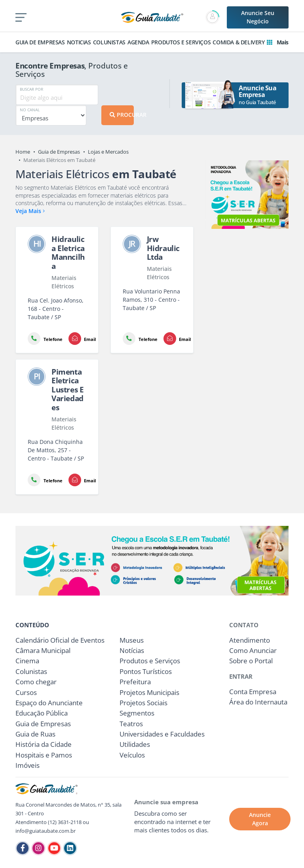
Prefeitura (135, 682)
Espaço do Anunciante (49, 703)
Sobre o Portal (251, 661)
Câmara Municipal (43, 650)
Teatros (131, 724)
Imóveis (28, 765)
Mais (278, 42)
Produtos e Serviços (150, 661)
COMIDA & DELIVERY (238, 42)
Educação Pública (42, 713)
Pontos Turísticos (146, 671)
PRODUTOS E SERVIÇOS (181, 42)
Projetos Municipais (149, 692)
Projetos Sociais (143, 703)
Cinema (27, 661)
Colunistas (31, 671)
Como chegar (36, 682)
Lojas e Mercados (108, 152)
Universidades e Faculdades (162, 734)
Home (23, 152)
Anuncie (258, 17)
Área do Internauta (258, 702)
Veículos (132, 755)
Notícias (132, 650)
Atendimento (250, 640)
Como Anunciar (253, 650)
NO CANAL (30, 110)
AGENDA (138, 42)
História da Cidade (44, 744)
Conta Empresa (253, 692)
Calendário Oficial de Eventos (60, 640)
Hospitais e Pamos (44, 755)
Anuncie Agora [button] (260, 819)
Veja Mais (30, 211)
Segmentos (137, 713)
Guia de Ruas (35, 734)
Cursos (26, 692)
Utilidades (135, 744)
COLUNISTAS (109, 42)
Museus (132, 640)
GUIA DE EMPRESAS (40, 42)
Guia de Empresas (59, 152)
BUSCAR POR (31, 89)
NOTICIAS (79, 42)
